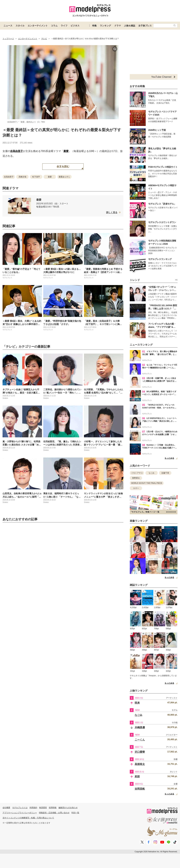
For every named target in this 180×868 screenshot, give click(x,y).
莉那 (137, 777)
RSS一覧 (75, 813)
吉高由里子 (17, 151)
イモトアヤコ (137, 473)
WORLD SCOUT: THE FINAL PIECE (147, 483)
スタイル (20, 26)
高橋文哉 (22, 177)
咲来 (137, 703)
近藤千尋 (165, 473)
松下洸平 (36, 177)
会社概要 (6, 808)
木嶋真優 (140, 727)
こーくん (140, 740)
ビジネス (75, 26)
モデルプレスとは (20, 808)
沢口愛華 (140, 752)
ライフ (64, 26)
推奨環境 (43, 808)
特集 (94, 26)
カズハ (136, 488)
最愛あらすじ (64, 177)
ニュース (8, 26)
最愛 (66, 151)
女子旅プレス (145, 26)
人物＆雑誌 (130, 26)
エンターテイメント (38, 26)
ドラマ (118, 26)
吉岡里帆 (140, 789)
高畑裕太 (140, 764)
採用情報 (53, 808)
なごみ (152, 473)
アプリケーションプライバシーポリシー (20, 813)
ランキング (105, 26)
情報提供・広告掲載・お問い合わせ (54, 813)
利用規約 (33, 808)
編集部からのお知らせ (68, 808)
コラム (54, 26)
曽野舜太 (136, 478)
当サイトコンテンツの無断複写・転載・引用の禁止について (28, 818)
